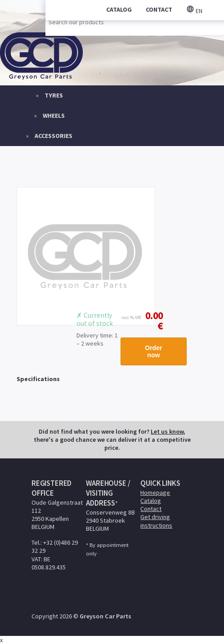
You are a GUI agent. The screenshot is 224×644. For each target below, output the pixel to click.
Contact (151, 509)
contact (159, 9)
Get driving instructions (156, 521)
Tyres (54, 95)
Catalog (151, 501)
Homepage (155, 493)
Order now (153, 351)
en (194, 11)
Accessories (54, 136)
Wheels (54, 115)
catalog (119, 9)
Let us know (167, 431)
